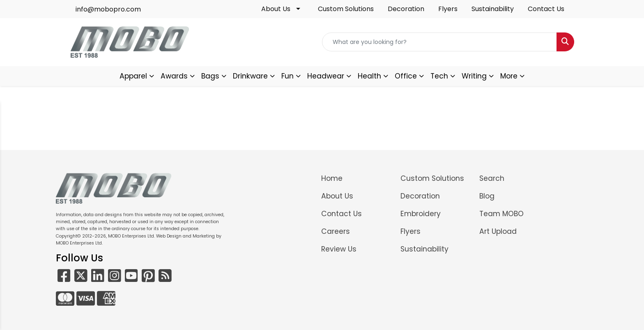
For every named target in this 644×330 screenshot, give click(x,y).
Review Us (339, 249)
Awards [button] (174, 76)
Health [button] (369, 76)
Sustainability (493, 9)
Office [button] (406, 76)
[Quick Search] (439, 42)
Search (492, 178)
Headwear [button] (326, 76)
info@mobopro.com (108, 9)
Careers (336, 231)
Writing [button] (474, 76)
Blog (487, 196)
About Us (276, 9)
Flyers (448, 9)
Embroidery (421, 214)
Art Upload (498, 231)
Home (332, 178)
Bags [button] (210, 76)
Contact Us (546, 9)
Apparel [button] (133, 76)
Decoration (406, 9)
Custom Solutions (346, 9)
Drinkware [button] (250, 76)
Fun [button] (287, 76)
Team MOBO (501, 214)
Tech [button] (439, 76)
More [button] (509, 76)
